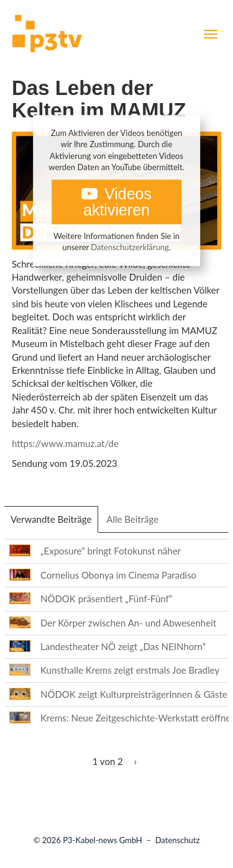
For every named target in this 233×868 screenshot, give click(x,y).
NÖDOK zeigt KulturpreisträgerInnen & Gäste (134, 694)
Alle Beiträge (132, 519)
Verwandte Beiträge (54, 523)
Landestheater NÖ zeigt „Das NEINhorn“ (123, 646)
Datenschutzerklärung (130, 248)
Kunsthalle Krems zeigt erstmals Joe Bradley (130, 670)
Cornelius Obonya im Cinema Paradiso (118, 575)
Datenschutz (178, 840)
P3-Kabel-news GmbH (103, 840)
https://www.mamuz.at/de (65, 443)
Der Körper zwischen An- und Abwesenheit (128, 623)
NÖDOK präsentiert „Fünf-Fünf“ (106, 599)
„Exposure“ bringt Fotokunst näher (111, 551)
